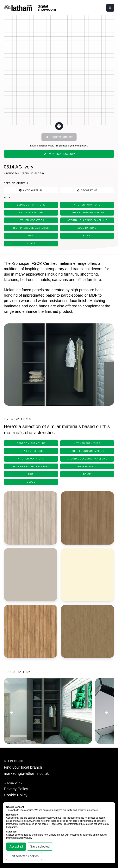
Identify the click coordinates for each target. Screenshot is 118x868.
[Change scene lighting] (59, 126)
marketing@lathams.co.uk (26, 773)
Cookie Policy (16, 795)
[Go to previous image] (12, 712)
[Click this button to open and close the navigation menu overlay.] (110, 8)
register (43, 146)
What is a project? (59, 154)
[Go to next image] (106, 712)
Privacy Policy (16, 789)
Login (33, 146)
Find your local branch (23, 767)
